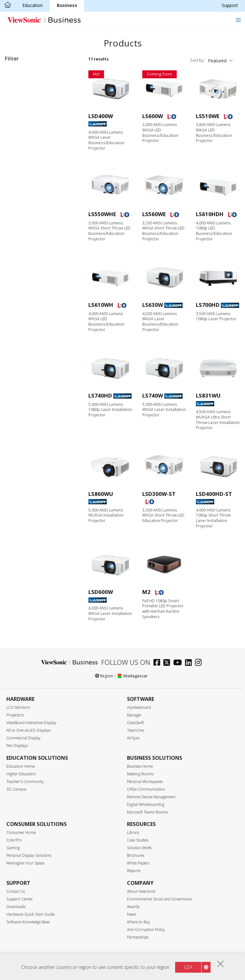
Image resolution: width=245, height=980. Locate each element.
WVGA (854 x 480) (33, 207)
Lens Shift (25, 485)
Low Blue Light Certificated (43, 468)
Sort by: (197, 60)
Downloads (16, 907)
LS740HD (100, 395)
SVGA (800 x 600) (33, 216)
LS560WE (154, 214)
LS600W (153, 116)
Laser (21, 122)
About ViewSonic (141, 891)
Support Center (20, 899)
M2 (146, 592)
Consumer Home (21, 832)
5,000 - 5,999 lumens (37, 318)
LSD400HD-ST (214, 494)
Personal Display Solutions (29, 855)
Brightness (23, 284)
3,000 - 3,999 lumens (37, 301)
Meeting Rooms (140, 774)
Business (67, 5)
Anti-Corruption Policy (146, 930)
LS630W (153, 305)
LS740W (153, 395)
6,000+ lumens (30, 327)
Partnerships (138, 937)
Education (33, 5)
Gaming (13, 848)
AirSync (133, 738)
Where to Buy (138, 922)
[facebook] (158, 663)
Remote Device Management (151, 797)
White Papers (138, 863)
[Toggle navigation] (238, 20)
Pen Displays (17, 746)
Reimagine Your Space (25, 863)
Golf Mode (26, 494)
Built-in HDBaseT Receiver (42, 511)
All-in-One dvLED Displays (29, 730)
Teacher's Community (25, 782)
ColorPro (14, 840)
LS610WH (101, 305)
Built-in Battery (30, 427)
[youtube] (179, 663)
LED (19, 105)
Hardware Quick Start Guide (30, 914)
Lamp (21, 113)
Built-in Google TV (33, 418)
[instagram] (200, 663)
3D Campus (16, 789)
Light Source (25, 96)
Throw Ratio (25, 344)
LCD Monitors (18, 707)
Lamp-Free (19, 81)
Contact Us (16, 891)
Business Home (140, 766)
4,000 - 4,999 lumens (37, 310)
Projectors (15, 715)
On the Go (26, 182)
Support (230, 5)
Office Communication (146, 789)
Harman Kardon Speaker (40, 410)
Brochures (136, 855)
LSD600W (101, 592)
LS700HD (208, 305)
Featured (217, 61)
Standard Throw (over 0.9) (42, 352)
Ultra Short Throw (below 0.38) (41, 373)
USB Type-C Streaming (38, 459)
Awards (133, 907)
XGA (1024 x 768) (33, 224)
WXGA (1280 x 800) (35, 241)
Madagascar (132, 676)
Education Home (21, 766)
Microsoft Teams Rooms (147, 812)
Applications (25, 139)
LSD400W (101, 116)
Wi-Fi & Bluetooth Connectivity (33, 447)
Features (21, 393)
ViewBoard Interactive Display (31, 723)
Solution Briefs (139, 848)
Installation (26, 173)
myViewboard (139, 707)
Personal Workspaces (145, 782)
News (132, 914)
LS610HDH (210, 214)
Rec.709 (23, 436)
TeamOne (135, 730)
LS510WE (208, 116)
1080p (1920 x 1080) (36, 250)
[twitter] (168, 663)
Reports (134, 871)
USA (188, 967)
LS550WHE (102, 214)
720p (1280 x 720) (33, 233)
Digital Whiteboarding (146, 804)
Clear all (67, 72)
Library (133, 832)
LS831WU (208, 395)
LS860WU (101, 494)
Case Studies (138, 840)
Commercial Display (23, 738)
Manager (134, 715)
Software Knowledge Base (28, 922)
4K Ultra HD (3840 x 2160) (42, 267)
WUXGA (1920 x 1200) (37, 259)
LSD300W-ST (159, 494)
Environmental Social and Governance (159, 899)
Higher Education (21, 774)
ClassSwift (135, 723)
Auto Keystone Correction (42, 476)
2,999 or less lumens (36, 292)
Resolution (23, 199)
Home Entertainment (37, 164)
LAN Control (28, 502)
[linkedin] (190, 663)
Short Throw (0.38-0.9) (38, 361)
